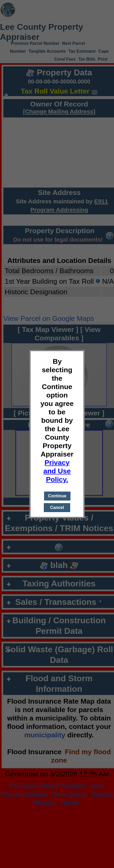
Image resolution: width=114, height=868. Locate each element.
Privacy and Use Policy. (57, 471)
